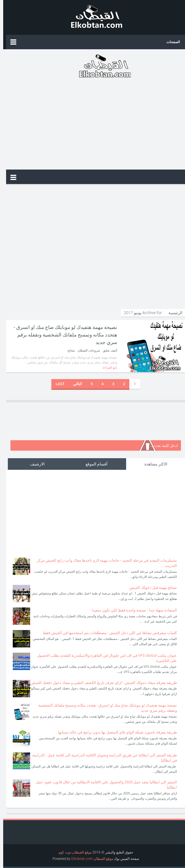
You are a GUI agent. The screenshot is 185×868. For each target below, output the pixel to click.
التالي (74, 384)
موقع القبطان (100, 859)
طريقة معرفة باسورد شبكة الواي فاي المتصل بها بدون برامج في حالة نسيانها (114, 732)
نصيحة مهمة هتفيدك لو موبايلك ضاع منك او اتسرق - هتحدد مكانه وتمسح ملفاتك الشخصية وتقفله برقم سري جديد (60, 334)
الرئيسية (172, 313)
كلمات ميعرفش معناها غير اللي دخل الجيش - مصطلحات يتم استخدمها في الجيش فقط (107, 633)
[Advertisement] (92, 125)
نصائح (68, 350)
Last (57, 384)
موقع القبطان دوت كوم (72, 852)
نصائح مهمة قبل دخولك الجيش (150, 587)
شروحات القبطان (85, 350)
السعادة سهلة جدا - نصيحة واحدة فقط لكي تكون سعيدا (131, 610)
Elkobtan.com (79, 859)
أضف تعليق (106, 350)
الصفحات (170, 42)
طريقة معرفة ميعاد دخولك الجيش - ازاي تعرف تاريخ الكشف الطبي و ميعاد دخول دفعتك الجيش (101, 683)
